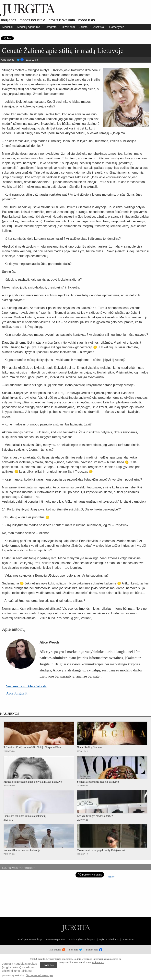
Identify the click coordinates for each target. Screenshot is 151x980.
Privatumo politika (56, 939)
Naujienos (9, 20)
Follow (111, 877)
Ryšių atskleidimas (109, 939)
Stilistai (84, 27)
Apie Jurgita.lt (17, 693)
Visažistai (99, 27)
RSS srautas (57, 950)
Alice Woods (7, 60)
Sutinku (49, 965)
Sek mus (76, 950)
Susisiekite (128, 939)
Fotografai (51, 27)
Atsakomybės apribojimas (82, 939)
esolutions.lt (98, 962)
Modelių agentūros (29, 27)
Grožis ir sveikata (62, 20)
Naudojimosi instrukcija (30, 939)
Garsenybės (117, 27)
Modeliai (7, 27)
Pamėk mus (94, 950)
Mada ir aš (87, 20)
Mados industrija (32, 20)
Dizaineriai (68, 27)
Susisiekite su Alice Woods (26, 686)
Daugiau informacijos (40, 975)
